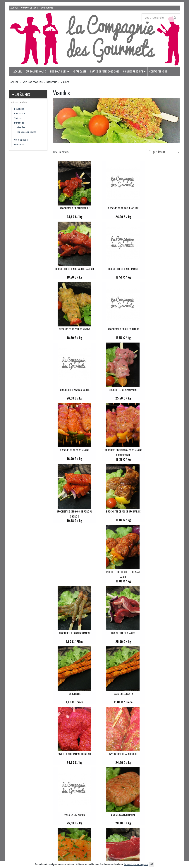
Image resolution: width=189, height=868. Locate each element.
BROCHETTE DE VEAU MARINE (117, 329)
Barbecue (52, 82)
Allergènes (88, 844)
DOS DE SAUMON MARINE (161, 573)
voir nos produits (134, 71)
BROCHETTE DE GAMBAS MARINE (117, 451)
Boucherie (19, 109)
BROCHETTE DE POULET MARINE (117, 269)
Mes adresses (118, 820)
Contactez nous (158, 71)
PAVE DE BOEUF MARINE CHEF (72, 573)
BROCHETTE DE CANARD (161, 451)
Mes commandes (120, 815)
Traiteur (18, 118)
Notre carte (79, 71)
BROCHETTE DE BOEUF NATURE (117, 208)
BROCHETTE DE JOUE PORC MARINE (161, 390)
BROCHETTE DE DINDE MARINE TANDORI (161, 208)
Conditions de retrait (93, 839)
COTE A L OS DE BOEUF (117, 633)
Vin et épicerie (21, 140)
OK (177, 816)
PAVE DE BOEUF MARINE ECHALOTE (161, 512)
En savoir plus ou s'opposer (136, 864)
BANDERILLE (72, 512)
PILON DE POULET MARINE (161, 755)
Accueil (18, 71)
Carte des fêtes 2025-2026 (105, 71)
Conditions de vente (92, 849)
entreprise (19, 145)
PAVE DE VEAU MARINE (117, 573)
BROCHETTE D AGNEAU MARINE (72, 329)
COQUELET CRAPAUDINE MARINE (117, 755)
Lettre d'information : (151, 810)
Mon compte (118, 810)
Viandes (65, 82)
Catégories (22, 94)
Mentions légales (91, 854)
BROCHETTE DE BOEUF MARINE (72, 208)
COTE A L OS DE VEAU (161, 633)
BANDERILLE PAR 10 (117, 512)
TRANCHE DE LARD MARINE (72, 755)
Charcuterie (20, 113)
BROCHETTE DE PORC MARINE (161, 329)
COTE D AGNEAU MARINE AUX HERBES (72, 694)
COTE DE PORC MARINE (117, 694)
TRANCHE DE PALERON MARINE (161, 694)
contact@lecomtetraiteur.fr (29, 814)
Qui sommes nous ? (36, 71)
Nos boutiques (60, 71)
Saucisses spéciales (26, 132)
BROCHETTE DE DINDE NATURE (72, 269)
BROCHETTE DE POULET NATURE (161, 269)
